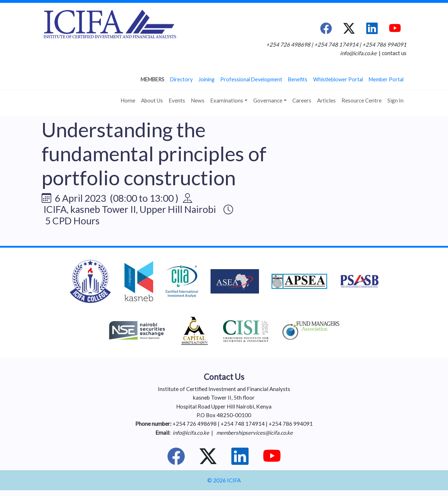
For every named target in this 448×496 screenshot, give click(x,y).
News (198, 100)
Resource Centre (362, 100)
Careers (302, 100)
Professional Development (251, 79)
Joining (206, 79)
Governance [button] (268, 100)
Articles (326, 100)
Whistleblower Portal (338, 79)
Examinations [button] (227, 100)
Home (128, 100)
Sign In (395, 100)
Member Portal (386, 79)
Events (177, 100)
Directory (181, 79)
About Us (152, 100)
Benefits (298, 79)
